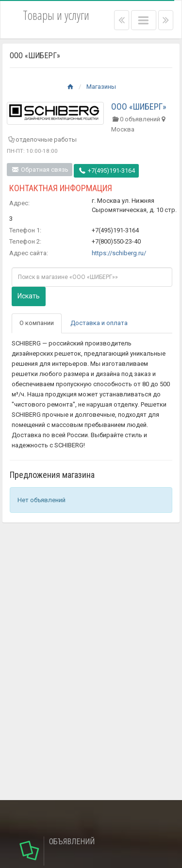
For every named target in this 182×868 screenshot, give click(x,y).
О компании (37, 323)
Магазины (101, 87)
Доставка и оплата (99, 323)
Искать (29, 296)
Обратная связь (40, 170)
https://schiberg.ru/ (119, 253)
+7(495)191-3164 (106, 171)
